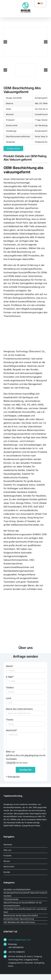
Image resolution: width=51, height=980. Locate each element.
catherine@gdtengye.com (19, 940)
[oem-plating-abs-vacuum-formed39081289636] (25, 42)
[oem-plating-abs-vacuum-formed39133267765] (25, 70)
